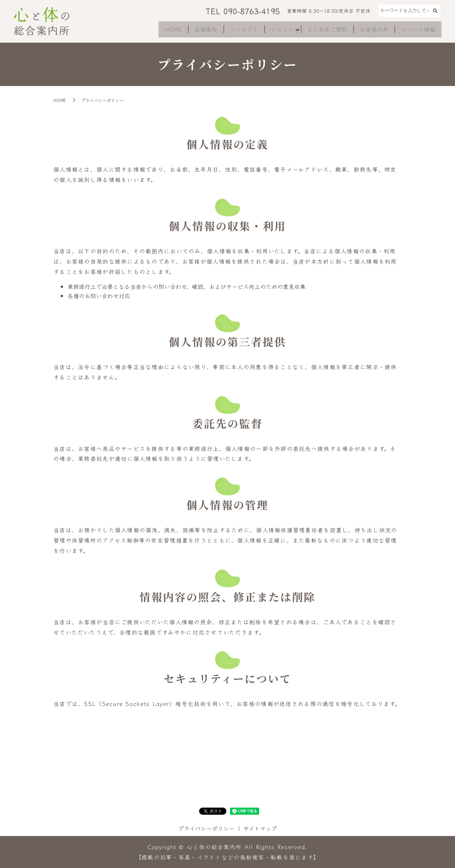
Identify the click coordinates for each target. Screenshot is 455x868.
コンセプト (239, 31)
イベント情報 (417, 31)
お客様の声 (373, 31)
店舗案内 (200, 31)
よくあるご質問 (325, 31)
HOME (166, 31)
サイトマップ (260, 828)
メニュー (278, 31)
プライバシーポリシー (206, 828)
